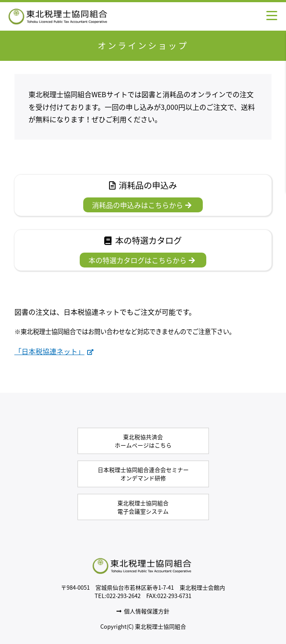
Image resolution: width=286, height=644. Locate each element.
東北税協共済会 (143, 441)
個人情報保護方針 (143, 611)
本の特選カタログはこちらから (142, 260)
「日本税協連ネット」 (54, 351)
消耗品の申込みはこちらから (142, 205)
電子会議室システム (143, 507)
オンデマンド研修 (143, 474)
